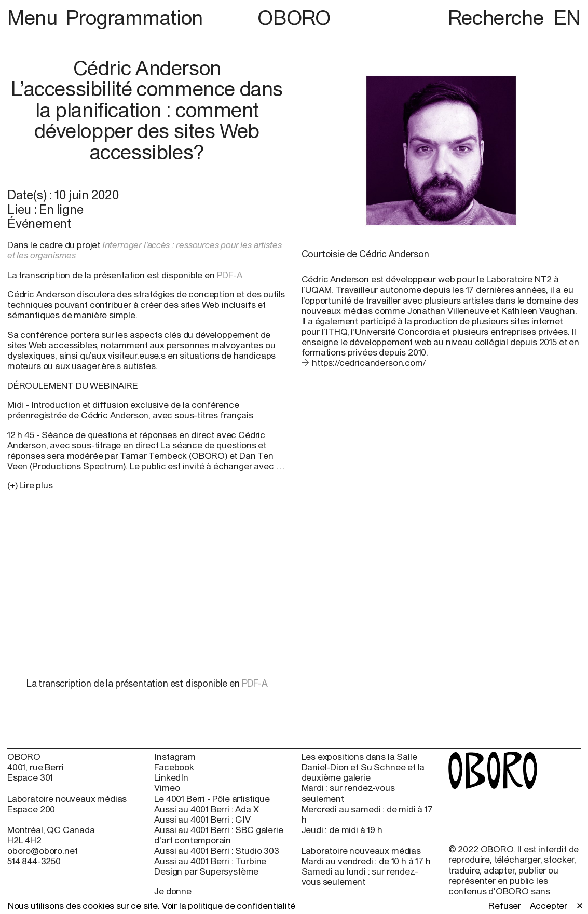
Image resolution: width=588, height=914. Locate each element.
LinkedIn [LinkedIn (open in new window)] (171, 777)
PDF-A (231, 275)
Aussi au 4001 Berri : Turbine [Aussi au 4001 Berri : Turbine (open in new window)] (210, 861)
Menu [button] (35, 17)
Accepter (549, 906)
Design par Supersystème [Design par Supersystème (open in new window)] (206, 871)
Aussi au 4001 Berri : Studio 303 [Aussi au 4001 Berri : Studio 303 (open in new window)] (216, 851)
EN (567, 17)
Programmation (134, 17)
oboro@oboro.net (42, 851)
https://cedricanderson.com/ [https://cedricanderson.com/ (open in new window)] (368, 363)
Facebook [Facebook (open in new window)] (174, 767)
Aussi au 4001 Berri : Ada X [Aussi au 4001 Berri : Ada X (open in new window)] (206, 809)
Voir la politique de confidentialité (229, 906)
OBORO (294, 18)
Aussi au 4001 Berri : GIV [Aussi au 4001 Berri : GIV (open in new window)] (202, 820)
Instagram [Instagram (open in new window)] (175, 757)
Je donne (173, 891)
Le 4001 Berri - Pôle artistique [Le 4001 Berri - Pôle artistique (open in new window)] (212, 799)
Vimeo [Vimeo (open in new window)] (167, 788)
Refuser (505, 906)
